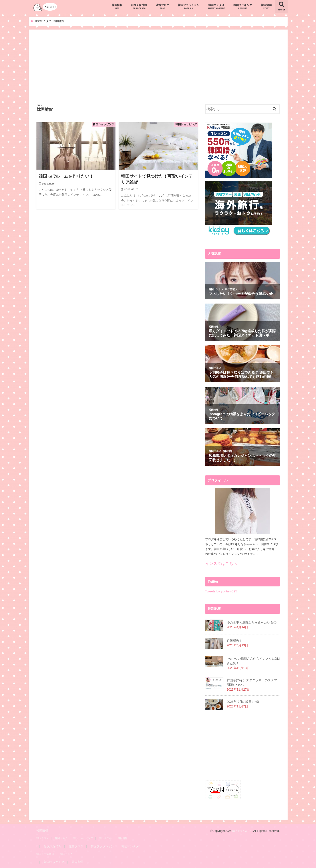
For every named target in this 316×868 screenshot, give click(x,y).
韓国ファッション (189, 7)
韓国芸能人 (67, 854)
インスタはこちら (221, 564)
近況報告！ (235, 641)
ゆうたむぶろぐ (242, 831)
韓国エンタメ (216, 7)
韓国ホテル (105, 838)
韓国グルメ (61, 838)
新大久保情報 (139, 7)
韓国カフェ (43, 838)
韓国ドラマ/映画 (45, 854)
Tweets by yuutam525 (221, 591)
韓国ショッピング (83, 838)
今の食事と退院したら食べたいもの (252, 622)
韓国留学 (266, 7)
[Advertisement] (158, 71)
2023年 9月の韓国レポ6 (243, 702)
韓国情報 (117, 7)
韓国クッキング (243, 7)
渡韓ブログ (163, 7)
